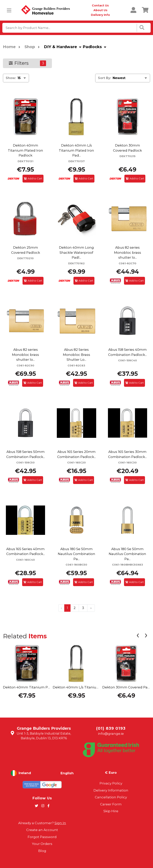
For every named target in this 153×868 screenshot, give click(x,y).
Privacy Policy (111, 783)
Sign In (60, 823)
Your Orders (42, 844)
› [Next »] (91, 608)
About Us (100, 10)
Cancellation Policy (111, 797)
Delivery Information (111, 790)
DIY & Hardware (60, 47)
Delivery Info (100, 15)
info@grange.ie (111, 734)
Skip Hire (111, 811)
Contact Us (100, 5)
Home (9, 47)
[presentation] (138, 636)
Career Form (111, 804)
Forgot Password (42, 837)
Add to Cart (33, 178)
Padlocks (92, 47)
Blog (42, 851)
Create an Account (42, 830)
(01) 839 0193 (111, 728)
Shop (30, 47)
